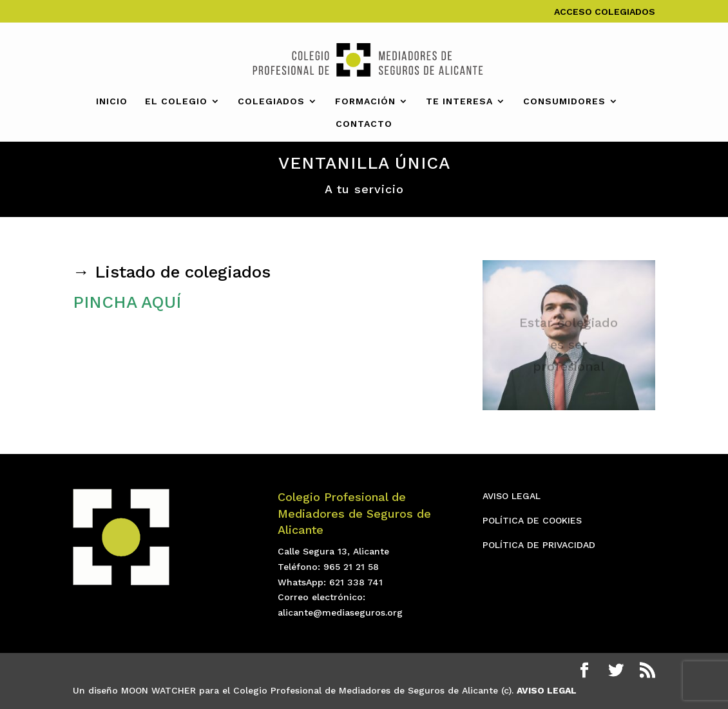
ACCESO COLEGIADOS (605, 12)
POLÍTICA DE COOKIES (532, 520)
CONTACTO (364, 124)
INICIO (112, 101)
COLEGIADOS (271, 101)
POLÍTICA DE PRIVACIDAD (539, 545)
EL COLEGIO (176, 101)
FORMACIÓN (365, 101)
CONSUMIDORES (564, 101)
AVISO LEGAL (512, 496)
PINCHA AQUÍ (127, 302)
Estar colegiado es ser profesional (569, 347)
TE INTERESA (459, 101)
